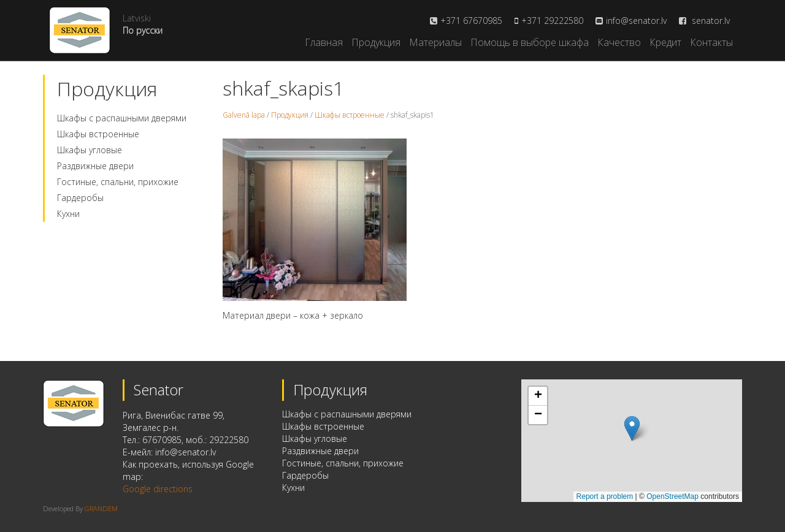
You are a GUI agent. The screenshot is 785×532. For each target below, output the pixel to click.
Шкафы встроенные (98, 134)
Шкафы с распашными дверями (122, 118)
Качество (619, 42)
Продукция (376, 42)
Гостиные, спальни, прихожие (118, 182)
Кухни (68, 214)
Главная (324, 42)
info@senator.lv (636, 21)
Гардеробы (80, 198)
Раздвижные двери (95, 166)
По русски (143, 30)
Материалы (435, 42)
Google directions (158, 489)
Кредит (665, 42)
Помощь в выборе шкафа (530, 42)
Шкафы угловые (90, 150)
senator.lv (704, 21)
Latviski (137, 18)
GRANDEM (101, 508)
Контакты (711, 42)
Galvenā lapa (244, 115)
